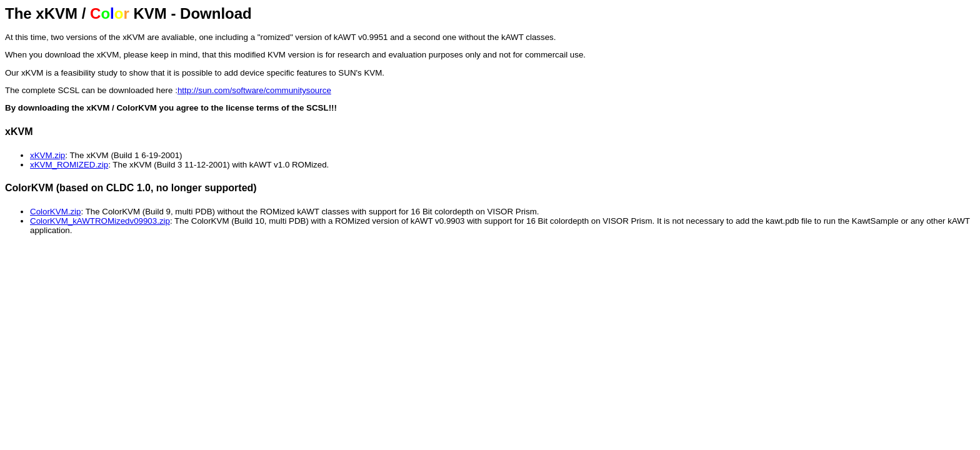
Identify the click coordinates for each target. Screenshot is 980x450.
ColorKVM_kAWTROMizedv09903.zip (100, 221)
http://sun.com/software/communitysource (254, 90)
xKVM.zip (47, 155)
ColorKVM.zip (55, 212)
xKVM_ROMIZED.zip (69, 165)
